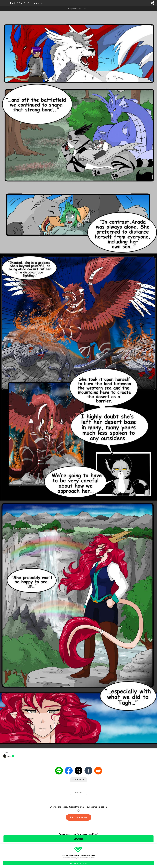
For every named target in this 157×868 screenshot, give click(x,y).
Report (78, 793)
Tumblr (88, 771)
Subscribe (80, 780)
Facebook (69, 771)
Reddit (98, 771)
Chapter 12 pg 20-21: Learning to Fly (27, 3)
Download (78, 839)
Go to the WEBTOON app (78, 863)
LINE (59, 771)
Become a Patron (79, 817)
